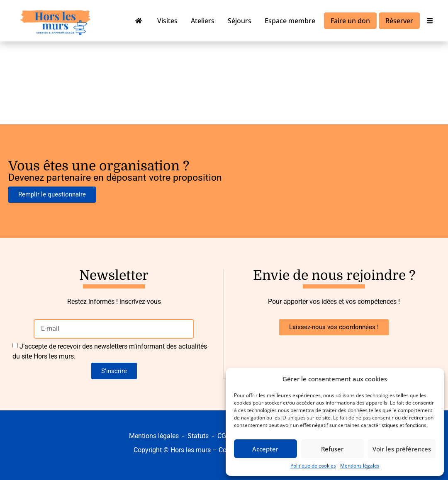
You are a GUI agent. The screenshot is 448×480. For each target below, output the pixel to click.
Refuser (332, 449)
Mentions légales (360, 466)
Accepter (265, 449)
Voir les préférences (402, 449)
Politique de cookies (313, 466)
